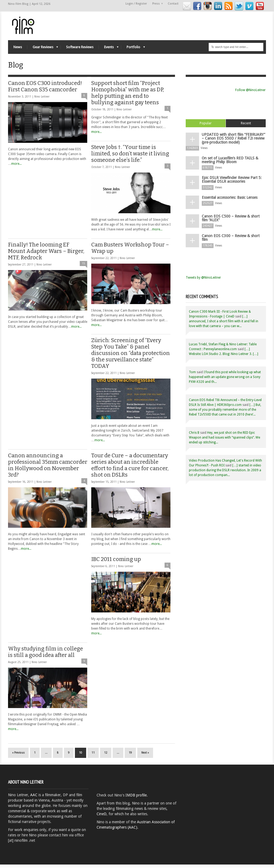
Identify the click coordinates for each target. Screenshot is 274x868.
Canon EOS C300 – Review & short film (231, 241)
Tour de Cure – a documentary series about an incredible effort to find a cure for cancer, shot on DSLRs (130, 469)
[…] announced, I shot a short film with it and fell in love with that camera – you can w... (224, 324)
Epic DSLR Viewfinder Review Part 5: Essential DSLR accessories (232, 183)
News (18, 48)
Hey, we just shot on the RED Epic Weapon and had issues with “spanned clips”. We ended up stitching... (224, 440)
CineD (102, 817)
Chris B (194, 435)
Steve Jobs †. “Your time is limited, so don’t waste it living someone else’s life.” (130, 157)
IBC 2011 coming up (116, 563)
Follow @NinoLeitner (250, 93)
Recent (246, 127)
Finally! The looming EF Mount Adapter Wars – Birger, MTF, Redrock (46, 255)
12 (106, 756)
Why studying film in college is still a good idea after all (45, 655)
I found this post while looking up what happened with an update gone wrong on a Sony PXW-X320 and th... (225, 380)
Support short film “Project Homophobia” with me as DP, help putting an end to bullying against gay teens (128, 96)
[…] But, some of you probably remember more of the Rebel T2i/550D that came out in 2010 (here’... (225, 412)
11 (93, 756)
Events (109, 49)
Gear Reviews (43, 49)
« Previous (18, 756)
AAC (34, 798)
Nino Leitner (42, 100)
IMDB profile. (137, 799)
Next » (145, 756)
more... (16, 167)
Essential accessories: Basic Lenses (230, 200)
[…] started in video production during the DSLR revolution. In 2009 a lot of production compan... (225, 473)
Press (156, 4)
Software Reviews (80, 48)
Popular (206, 127)
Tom (192, 375)
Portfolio (133, 49)
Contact (173, 4)
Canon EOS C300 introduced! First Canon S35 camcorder (45, 90)
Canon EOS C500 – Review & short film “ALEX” (231, 221)
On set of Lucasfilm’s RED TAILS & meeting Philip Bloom (230, 163)
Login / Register (136, 4)
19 (130, 756)
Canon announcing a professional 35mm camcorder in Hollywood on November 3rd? (48, 469)
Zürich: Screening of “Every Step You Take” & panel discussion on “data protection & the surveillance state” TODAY (131, 357)
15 (83, 267)
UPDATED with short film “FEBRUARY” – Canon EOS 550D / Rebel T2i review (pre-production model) (233, 142)
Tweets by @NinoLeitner (203, 280)
